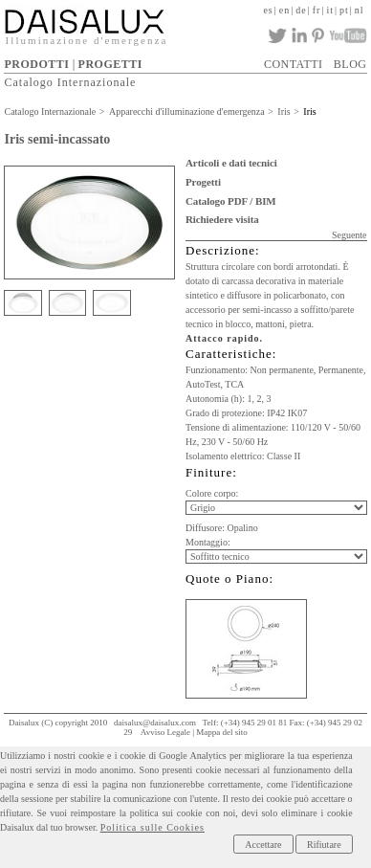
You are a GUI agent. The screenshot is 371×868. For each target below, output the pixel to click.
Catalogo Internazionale (70, 82)
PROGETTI (110, 64)
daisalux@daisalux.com (155, 723)
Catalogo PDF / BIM (231, 201)
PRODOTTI (36, 64)
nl (360, 10)
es (268, 10)
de (301, 10)
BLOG (350, 64)
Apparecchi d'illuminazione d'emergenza (187, 111)
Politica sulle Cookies (153, 827)
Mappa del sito (222, 732)
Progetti (203, 182)
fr (317, 10)
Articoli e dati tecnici (231, 163)
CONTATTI (294, 64)
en (284, 10)
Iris (284, 111)
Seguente (349, 235)
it (330, 10)
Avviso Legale (165, 732)
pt (344, 10)
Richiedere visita (222, 219)
